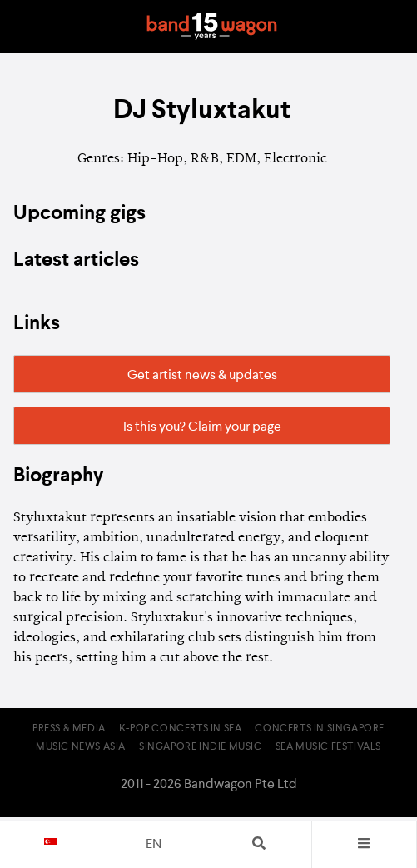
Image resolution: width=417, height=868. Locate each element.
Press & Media (69, 729)
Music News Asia (81, 747)
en (154, 845)
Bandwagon (212, 27)
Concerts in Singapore (320, 729)
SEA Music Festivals (328, 747)
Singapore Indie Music (201, 747)
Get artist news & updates (202, 376)
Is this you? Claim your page (202, 427)
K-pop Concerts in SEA (181, 729)
